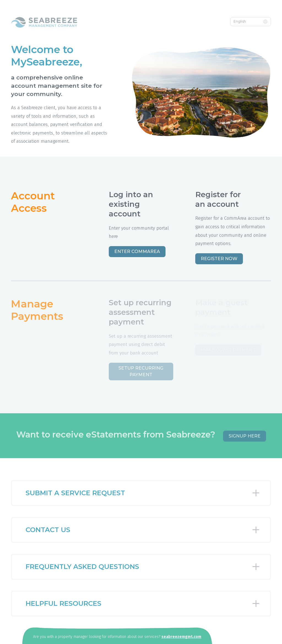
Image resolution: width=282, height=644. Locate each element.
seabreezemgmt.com (181, 637)
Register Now (219, 259)
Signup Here (245, 436)
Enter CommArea (137, 251)
